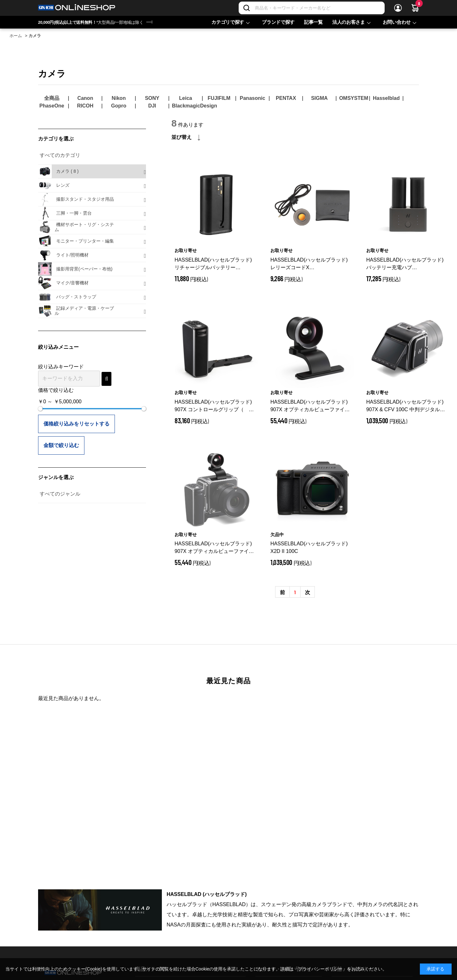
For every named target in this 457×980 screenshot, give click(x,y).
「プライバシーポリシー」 (320, 969)
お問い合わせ (397, 22)
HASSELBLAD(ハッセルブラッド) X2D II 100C (309, 547)
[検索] (247, 8)
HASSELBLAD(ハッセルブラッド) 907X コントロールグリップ (214, 406)
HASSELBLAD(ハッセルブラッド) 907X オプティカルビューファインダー (311, 406)
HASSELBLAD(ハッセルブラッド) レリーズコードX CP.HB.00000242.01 (311, 264)
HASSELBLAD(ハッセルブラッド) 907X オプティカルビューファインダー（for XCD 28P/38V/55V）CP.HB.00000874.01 (214, 548)
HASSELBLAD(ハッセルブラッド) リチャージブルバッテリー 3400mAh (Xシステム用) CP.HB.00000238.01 (213, 264)
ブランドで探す (278, 22)
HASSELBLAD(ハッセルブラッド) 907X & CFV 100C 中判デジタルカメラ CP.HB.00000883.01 (406, 406)
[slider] (40, 409)
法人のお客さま (349, 22)
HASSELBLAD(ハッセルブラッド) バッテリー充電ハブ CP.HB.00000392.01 (407, 264)
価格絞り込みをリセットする (76, 424)
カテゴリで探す (228, 22)
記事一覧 (313, 22)
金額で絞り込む (61, 445)
